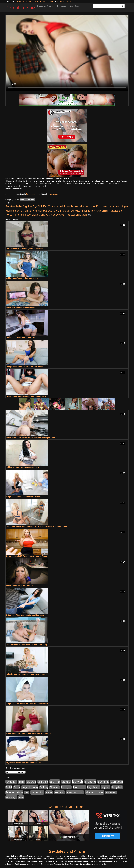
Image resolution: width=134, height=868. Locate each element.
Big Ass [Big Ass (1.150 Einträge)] (27, 206)
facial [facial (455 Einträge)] (112, 206)
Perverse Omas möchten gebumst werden (24, 249)
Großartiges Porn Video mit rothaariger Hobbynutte (28, 733)
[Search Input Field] (106, 6)
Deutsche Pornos (47, 1)
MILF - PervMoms (27, 200)
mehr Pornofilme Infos (14, 189)
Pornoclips (33, 1)
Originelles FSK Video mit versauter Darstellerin (27, 704)
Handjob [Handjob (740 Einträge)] (38, 211)
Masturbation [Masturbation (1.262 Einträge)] (97, 211)
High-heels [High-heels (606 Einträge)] (62, 211)
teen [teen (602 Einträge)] (84, 215)
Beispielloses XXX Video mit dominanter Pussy (26, 556)
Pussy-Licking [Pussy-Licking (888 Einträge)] (32, 215)
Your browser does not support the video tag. (67, 53)
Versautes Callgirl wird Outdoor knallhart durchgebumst (30, 438)
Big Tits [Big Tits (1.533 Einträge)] (48, 206)
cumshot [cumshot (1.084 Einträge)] (90, 206)
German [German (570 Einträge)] (28, 211)
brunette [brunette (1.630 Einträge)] (79, 206)
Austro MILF (22, 1)
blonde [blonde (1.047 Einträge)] (58, 206)
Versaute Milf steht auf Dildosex (20, 585)
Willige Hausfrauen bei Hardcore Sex (22, 278)
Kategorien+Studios (45, 6)
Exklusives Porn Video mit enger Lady (23, 467)
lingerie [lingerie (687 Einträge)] (73, 211)
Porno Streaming (64, 1)
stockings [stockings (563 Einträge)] (76, 215)
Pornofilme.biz (20, 8)
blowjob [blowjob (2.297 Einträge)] (68, 206)
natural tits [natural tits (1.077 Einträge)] (116, 211)
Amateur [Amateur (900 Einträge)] (11, 206)
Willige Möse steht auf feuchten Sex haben (25, 367)
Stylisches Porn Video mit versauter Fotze (24, 763)
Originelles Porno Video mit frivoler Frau (24, 497)
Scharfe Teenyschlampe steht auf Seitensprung (27, 674)
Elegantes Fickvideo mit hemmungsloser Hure (26, 396)
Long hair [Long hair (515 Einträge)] (82, 211)
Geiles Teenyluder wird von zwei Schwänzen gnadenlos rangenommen (37, 526)
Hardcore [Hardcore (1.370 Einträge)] (49, 211)
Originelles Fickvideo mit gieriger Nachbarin (25, 615)
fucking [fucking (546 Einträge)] (19, 211)
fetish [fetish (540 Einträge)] (118, 206)
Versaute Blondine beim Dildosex (20, 308)
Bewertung (74, 6)
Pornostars (62, 6)
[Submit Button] (122, 6)
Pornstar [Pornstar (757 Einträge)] (18, 215)
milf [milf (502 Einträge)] (107, 211)
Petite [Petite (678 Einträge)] (9, 215)
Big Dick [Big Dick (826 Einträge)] (38, 206)
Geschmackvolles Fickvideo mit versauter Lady (27, 645)
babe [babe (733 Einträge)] (19, 206)
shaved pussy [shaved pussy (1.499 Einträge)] (50, 215)
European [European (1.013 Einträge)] (102, 206)
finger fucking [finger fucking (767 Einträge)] (30, 787)
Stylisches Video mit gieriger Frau (21, 337)
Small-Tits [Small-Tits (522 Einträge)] (65, 215)
